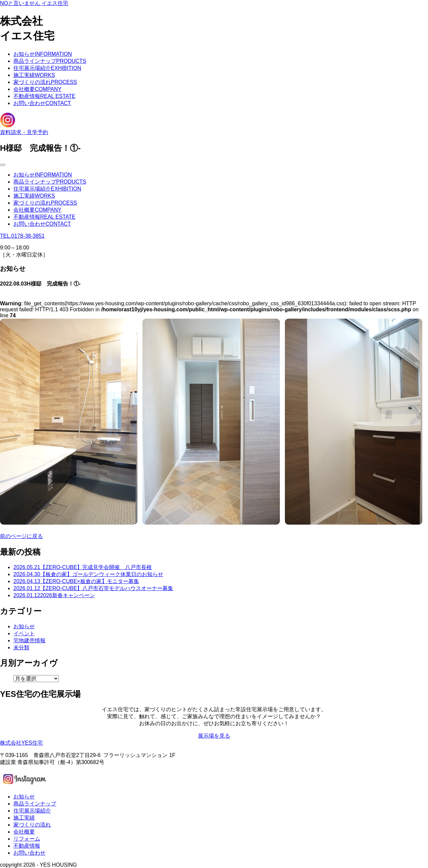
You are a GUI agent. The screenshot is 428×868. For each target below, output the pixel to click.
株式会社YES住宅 (21, 743)
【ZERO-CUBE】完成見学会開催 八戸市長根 (83, 567)
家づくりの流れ (45, 82)
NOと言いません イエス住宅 (34, 3)
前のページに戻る (21, 536)
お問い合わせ (42, 103)
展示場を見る (214, 736)
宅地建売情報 (29, 640)
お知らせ (43, 54)
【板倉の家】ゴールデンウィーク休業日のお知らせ (88, 574)
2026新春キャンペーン (54, 595)
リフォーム (27, 839)
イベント (24, 633)
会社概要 (37, 89)
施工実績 (34, 75)
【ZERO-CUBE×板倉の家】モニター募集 (76, 581)
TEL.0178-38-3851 (22, 236)
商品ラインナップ (50, 61)
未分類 (21, 647)
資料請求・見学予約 (24, 132)
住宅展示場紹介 (47, 68)
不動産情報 (44, 96)
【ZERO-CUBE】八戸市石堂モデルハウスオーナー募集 (93, 588)
